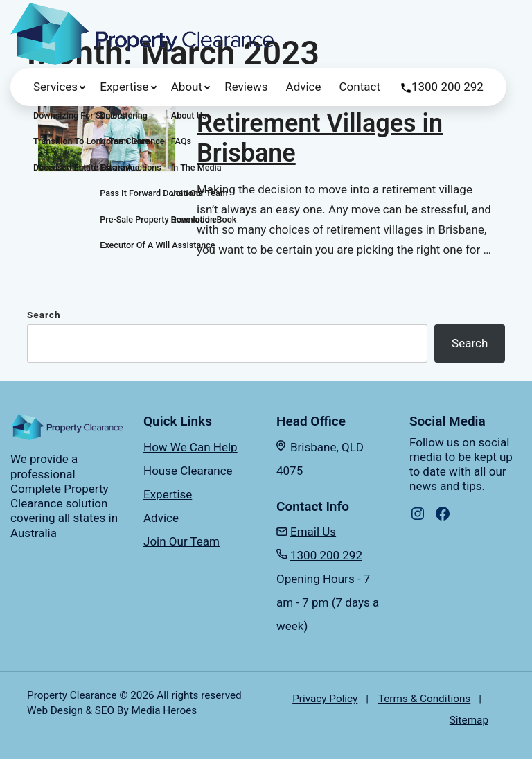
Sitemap (469, 720)
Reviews (246, 87)
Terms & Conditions (424, 699)
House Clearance (188, 471)
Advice (304, 87)
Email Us (313, 532)
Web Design (56, 710)
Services (55, 87)
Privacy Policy (325, 699)
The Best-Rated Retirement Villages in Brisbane (320, 123)
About (187, 87)
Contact (360, 87)
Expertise (124, 87)
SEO (106, 710)
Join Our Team (181, 541)
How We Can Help (190, 447)
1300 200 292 (447, 87)
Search (44, 315)
